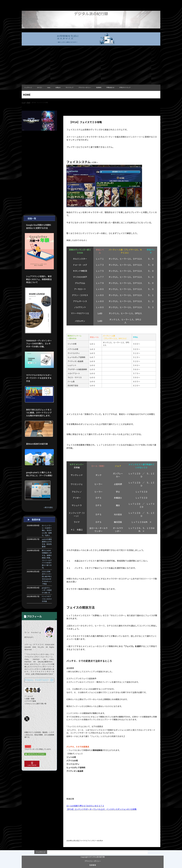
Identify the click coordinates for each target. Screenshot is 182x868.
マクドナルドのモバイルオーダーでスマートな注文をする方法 (39, 378)
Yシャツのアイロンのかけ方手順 (47, 599)
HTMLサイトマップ (125, 87)
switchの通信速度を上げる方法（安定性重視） (47, 543)
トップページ (28, 87)
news (49, 87)
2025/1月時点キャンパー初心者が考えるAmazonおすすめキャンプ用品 (47, 578)
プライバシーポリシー (85, 87)
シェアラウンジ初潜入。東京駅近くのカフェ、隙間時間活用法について (39, 279)
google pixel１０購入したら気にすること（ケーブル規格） (40, 474)
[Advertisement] (91, 67)
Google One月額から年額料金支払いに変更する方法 (39, 226)
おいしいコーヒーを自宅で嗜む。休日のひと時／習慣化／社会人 (47, 530)
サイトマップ (69, 87)
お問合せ (58, 87)
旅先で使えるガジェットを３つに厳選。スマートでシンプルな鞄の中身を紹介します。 (39, 413)
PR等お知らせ (110, 87)
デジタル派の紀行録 (91, 14)
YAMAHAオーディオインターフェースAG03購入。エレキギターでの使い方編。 (39, 343)
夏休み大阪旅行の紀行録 (37, 444)
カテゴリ (40, 87)
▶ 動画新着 (34, 519)
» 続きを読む (48, 507)
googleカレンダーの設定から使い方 (47, 590)
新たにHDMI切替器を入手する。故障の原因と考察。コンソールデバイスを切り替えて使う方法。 (47, 559)
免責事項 (99, 87)
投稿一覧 (32, 218)
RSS (28, 747)
